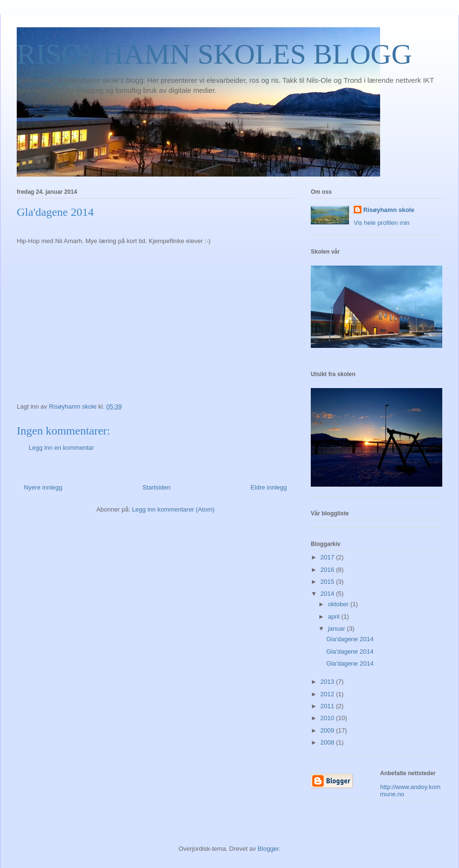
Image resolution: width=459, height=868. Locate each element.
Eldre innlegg (269, 487)
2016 (328, 570)
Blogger (268, 849)
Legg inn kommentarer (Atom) (173, 509)
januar (338, 629)
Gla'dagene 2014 (350, 639)
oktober (339, 604)
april (335, 617)
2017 (328, 557)
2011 (328, 706)
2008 (328, 742)
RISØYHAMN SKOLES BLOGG (214, 54)
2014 (328, 594)
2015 (328, 582)
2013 (328, 682)
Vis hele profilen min (382, 223)
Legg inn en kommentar (61, 448)
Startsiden (157, 487)
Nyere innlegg (43, 487)
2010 (328, 718)
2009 (328, 730)
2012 (328, 694)
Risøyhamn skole (389, 210)
